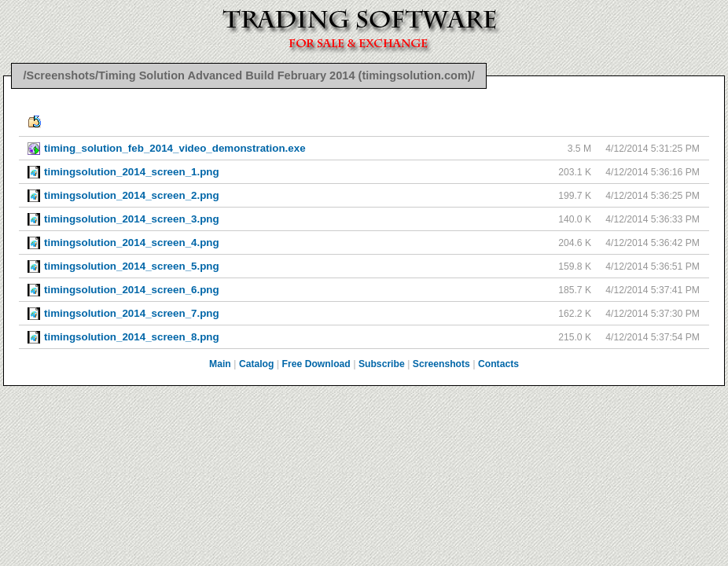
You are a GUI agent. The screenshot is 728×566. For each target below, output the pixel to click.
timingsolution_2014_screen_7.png (132, 313)
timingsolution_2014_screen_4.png (132, 243)
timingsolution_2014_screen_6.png (132, 290)
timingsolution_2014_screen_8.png (132, 337)
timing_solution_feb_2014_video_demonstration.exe (175, 148)
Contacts (498, 364)
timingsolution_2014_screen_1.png (132, 172)
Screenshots (441, 364)
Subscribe (382, 364)
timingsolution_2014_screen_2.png (132, 195)
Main (220, 364)
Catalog (257, 364)
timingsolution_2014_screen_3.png (132, 219)
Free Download (316, 364)
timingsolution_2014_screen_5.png (132, 266)
